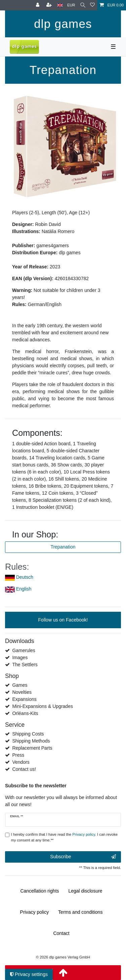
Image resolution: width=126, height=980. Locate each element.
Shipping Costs (28, 734)
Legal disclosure (85, 891)
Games (20, 685)
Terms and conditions (80, 912)
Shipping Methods (31, 741)
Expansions (24, 699)
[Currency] (71, 5)
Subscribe (83, 857)
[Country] (60, 5)
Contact (61, 933)
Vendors (21, 762)
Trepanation (63, 547)
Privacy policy (35, 912)
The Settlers (25, 665)
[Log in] (38, 5)
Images (20, 657)
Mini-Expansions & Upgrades (43, 706)
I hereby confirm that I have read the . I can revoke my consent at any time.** (65, 837)
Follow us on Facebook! (63, 620)
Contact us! (24, 769)
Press (18, 755)
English (24, 589)
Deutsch (25, 577)
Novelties (22, 692)
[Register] (50, 5)
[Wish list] (92, 5)
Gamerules (24, 650)
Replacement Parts (32, 748)
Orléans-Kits (25, 713)
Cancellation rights (39, 891)
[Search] (83, 5)
